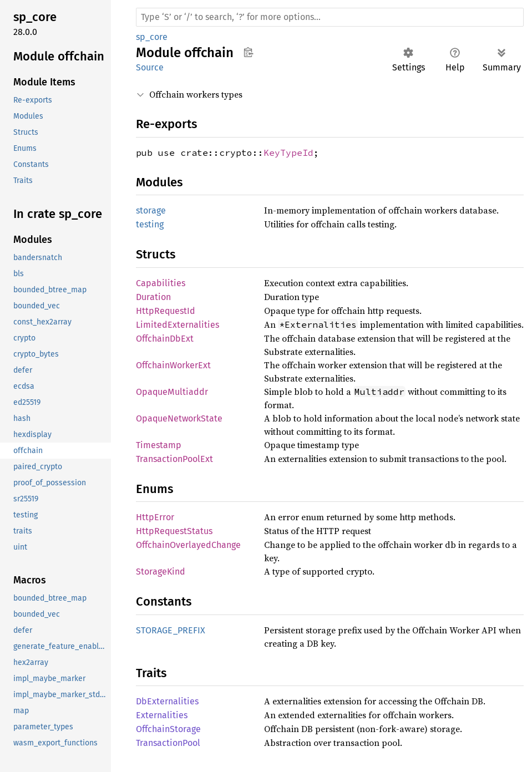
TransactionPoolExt (174, 459)
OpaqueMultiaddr (172, 392)
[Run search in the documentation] (330, 17)
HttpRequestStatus (174, 531)
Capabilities (161, 283)
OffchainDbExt (165, 339)
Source (150, 67)
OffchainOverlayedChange (188, 545)
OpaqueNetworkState (179, 418)
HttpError (155, 517)
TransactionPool (168, 743)
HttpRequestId (166, 311)
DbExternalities (167, 701)
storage (151, 210)
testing (150, 224)
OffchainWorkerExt (173, 365)
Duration (153, 297)
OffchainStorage (168, 729)
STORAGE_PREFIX (171, 630)
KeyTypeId (288, 153)
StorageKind (161, 572)
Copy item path (248, 52)
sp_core (152, 37)
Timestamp (159, 445)
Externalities (162, 715)
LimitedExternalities (178, 325)
